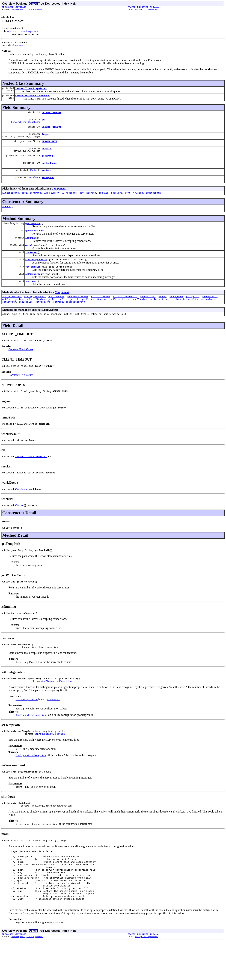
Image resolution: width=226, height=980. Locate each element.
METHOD (39, 9)
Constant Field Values (21, 366)
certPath (35, 201)
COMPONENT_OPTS (53, 201)
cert (24, 201)
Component (19, 47)
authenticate (11, 201)
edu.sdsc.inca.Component (23, 32)
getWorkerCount (35, 241)
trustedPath (153, 201)
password (117, 201)
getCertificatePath (125, 311)
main (28, 256)
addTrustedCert (12, 311)
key (81, 201)
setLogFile (26, 317)
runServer (31, 264)
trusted (138, 201)
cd (43, 123)
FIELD (23, 9)
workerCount (49, 170)
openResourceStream (93, 314)
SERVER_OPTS (49, 147)
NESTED (15, 9)
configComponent (35, 311)
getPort (7, 314)
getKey (162, 311)
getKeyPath (176, 311)
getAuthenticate (77, 311)
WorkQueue (35, 185)
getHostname (148, 311)
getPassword (210, 311)
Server (6, 215)
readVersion (139, 314)
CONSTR (30, 9)
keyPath (91, 201)
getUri (74, 314)
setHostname (208, 314)
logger (46, 139)
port (128, 201)
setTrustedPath (75, 317)
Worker (34, 177)
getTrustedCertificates (30, 314)
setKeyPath (9, 317)
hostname (71, 201)
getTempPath (33, 233)
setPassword (43, 317)
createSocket (56, 311)
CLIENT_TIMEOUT (51, 131)
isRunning (31, 248)
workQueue (48, 185)
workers (47, 178)
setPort (58, 317)
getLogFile (192, 311)
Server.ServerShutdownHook (32, 98)
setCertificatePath (185, 314)
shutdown (31, 295)
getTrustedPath (57, 314)
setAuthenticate (160, 314)
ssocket (47, 154)
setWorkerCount (35, 287)
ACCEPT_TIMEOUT (51, 116)
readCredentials (119, 314)
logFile (104, 201)
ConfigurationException (56, 706)
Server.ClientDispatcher (31, 90)
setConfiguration (36, 272)
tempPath (47, 162)
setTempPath (33, 279)
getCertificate (100, 311)
